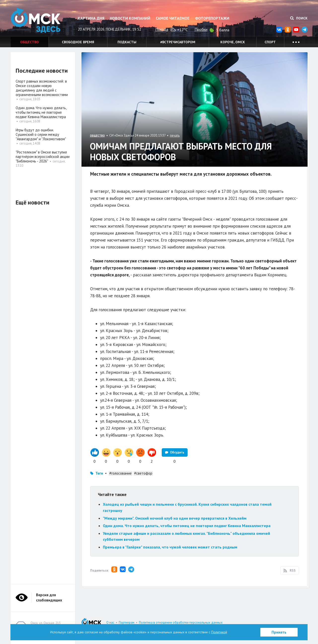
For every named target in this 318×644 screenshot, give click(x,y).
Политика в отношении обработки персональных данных (181, 622)
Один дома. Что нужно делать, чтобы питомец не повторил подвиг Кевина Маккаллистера (187, 526)
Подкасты (127, 42)
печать (175, 135)
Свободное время (78, 42)
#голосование (120, 473)
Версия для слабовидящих (49, 597)
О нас (110, 622)
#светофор (143, 473)
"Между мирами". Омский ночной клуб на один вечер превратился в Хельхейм (175, 518)
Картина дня (91, 18)
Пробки (201, 29)
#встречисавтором (178, 42)
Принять (279, 632)
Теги (99, 473)
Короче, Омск (233, 42)
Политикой (219, 632)
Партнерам (127, 622)
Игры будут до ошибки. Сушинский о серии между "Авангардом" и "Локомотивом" (41, 134)
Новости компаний (130, 18)
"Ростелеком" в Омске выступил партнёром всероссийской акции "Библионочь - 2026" (43, 157)
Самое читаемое (173, 18)
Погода (162, 29)
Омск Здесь (36, 20)
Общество (29, 42)
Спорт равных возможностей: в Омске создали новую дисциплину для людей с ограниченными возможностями (42, 88)
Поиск (299, 18)
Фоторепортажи (212, 18)
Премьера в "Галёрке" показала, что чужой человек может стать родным (170, 547)
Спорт (270, 42)
